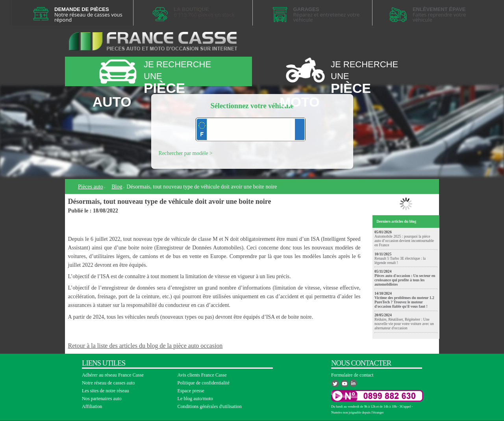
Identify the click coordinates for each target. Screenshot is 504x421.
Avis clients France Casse (202, 375)
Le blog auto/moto (195, 399)
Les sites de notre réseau (106, 391)
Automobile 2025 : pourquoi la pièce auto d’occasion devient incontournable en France (404, 241)
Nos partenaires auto (102, 399)
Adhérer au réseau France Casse (113, 375)
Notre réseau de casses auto (108, 383)
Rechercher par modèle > (186, 153)
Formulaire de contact (352, 375)
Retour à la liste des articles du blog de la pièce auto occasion (145, 346)
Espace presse (191, 391)
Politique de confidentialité (204, 383)
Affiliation (92, 406)
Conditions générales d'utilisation (210, 406)
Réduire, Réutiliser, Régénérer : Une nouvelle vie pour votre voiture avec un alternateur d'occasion (404, 324)
